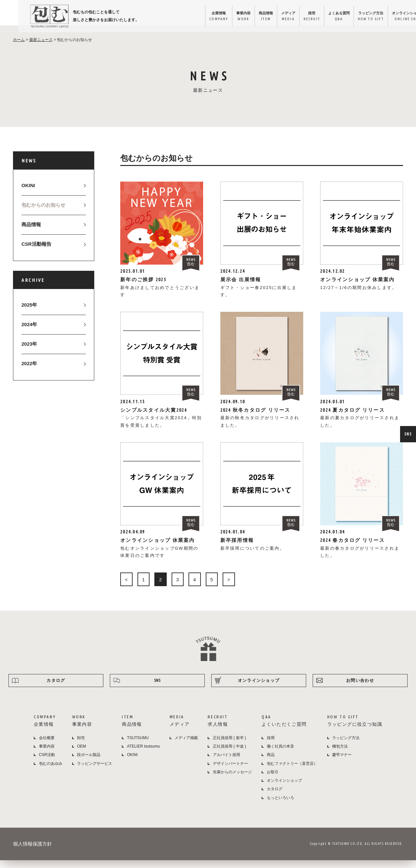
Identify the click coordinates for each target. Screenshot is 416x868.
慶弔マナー (342, 763)
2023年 (29, 352)
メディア (255, 17)
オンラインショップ (387, 17)
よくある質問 (311, 17)
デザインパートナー (230, 771)
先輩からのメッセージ (232, 780)
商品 (271, 763)
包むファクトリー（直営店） (292, 771)
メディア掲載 (186, 746)
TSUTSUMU (138, 746)
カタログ (56, 688)
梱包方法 (340, 754)
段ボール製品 (89, 763)
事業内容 (207, 17)
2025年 (29, 313)
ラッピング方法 (346, 17)
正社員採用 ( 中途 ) (229, 754)
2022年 (29, 371)
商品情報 (231, 17)
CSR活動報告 (36, 252)
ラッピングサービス (95, 771)
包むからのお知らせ (43, 213)
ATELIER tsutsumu (143, 754)
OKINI (28, 193)
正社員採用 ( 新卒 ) (229, 746)
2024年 (29, 332)
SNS (408, 434)
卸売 (81, 746)
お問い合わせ (360, 688)
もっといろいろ (280, 805)
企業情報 (180, 17)
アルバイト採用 (227, 763)
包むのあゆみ (51, 771)
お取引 (273, 780)
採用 (281, 17)
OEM (81, 754)
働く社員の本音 (280, 754)
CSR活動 (47, 763)
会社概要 (47, 746)
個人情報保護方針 (32, 852)
